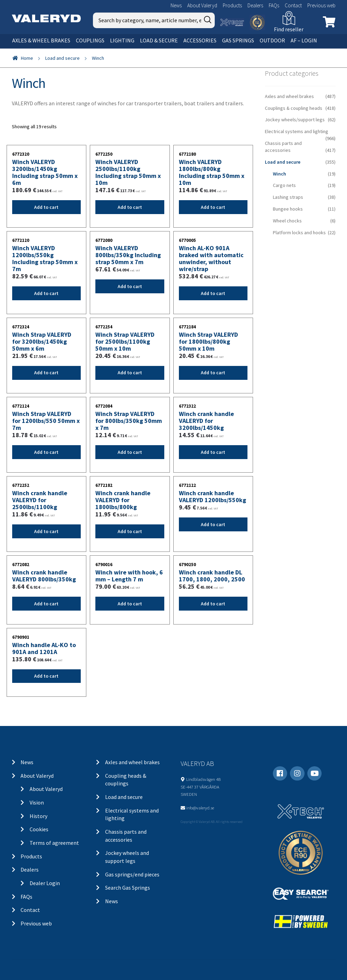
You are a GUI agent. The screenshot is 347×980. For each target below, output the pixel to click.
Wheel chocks (287, 221)
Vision (37, 802)
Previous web (321, 5)
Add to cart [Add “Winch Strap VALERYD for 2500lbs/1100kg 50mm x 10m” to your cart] (130, 373)
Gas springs (238, 40)
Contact (293, 5)
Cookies (39, 829)
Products (232, 5)
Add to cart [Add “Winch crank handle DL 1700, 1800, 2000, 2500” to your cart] (213, 604)
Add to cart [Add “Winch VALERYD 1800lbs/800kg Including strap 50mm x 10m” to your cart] (213, 207)
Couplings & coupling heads (294, 108)
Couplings (90, 40)
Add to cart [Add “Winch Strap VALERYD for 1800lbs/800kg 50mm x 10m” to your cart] (213, 373)
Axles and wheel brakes (289, 96)
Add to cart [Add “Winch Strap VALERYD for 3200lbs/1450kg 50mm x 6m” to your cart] (46, 373)
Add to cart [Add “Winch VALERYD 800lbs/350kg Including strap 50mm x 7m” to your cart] (130, 286)
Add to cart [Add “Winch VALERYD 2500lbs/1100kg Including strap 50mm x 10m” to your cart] (130, 207)
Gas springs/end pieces (132, 874)
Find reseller (289, 29)
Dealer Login (45, 883)
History (38, 816)
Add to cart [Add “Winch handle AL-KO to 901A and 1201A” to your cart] (46, 676)
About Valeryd (202, 5)
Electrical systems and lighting (297, 131)
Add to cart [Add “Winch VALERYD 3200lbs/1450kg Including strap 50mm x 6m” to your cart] (46, 207)
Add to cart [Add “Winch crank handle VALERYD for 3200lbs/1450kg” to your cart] (213, 452)
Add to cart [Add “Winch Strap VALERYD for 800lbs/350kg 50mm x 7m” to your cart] (130, 452)
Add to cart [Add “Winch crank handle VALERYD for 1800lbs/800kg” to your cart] (130, 531)
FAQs (274, 5)
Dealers (255, 5)
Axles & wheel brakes (41, 40)
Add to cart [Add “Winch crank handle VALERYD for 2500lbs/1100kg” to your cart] (46, 531)
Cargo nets (284, 185)
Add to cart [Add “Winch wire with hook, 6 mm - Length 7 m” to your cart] (130, 604)
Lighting (122, 40)
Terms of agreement (54, 843)
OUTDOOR (272, 40)
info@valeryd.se (200, 808)
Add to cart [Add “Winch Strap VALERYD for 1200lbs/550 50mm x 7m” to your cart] (46, 452)
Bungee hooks (288, 209)
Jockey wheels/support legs (295, 120)
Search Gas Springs (128, 888)
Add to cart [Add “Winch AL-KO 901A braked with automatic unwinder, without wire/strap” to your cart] (213, 293)
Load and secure (62, 58)
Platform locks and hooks (299, 232)
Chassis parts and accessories (283, 147)
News (176, 5)
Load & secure (159, 40)
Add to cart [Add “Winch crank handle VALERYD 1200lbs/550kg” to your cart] (213, 524)
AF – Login (304, 40)
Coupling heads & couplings (126, 780)
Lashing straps (288, 197)
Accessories (200, 40)
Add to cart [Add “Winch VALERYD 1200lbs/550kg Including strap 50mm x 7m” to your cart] (46, 293)
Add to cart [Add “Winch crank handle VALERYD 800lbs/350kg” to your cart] (46, 604)
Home (27, 58)
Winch (279, 174)
